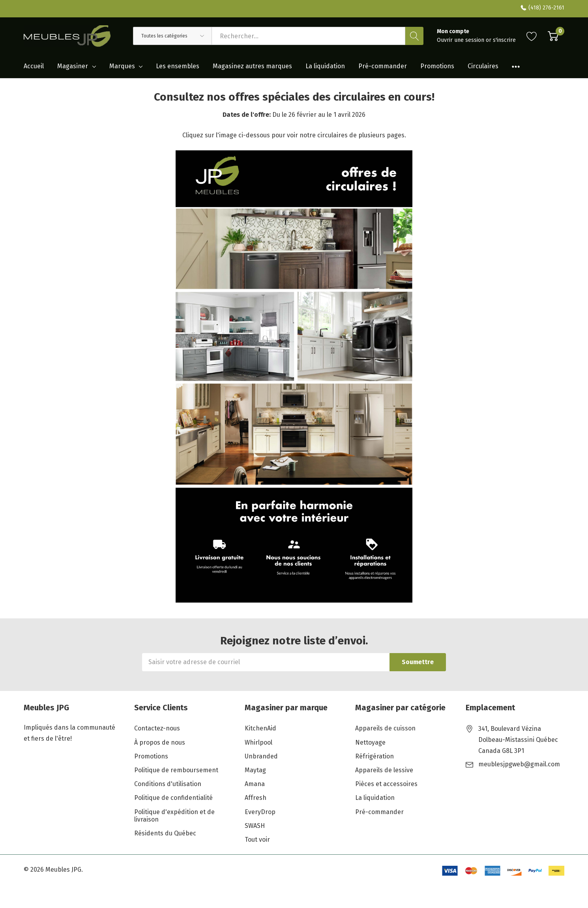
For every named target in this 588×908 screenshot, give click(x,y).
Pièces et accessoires (386, 784)
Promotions (151, 756)
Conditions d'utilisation (168, 784)
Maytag (255, 770)
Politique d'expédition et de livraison (174, 816)
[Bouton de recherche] (414, 36)
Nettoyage (370, 742)
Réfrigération (375, 756)
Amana (255, 784)
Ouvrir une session (461, 40)
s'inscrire (504, 40)
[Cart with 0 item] (553, 36)
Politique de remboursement (176, 770)
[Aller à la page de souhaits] (532, 36)
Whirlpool (258, 742)
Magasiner (73, 66)
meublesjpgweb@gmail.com (519, 764)
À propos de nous (160, 742)
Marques (122, 66)
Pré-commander (379, 812)
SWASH (255, 826)
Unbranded (261, 756)
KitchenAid (260, 728)
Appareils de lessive (384, 770)
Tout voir (257, 840)
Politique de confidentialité (173, 798)
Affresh (256, 798)
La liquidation (375, 798)
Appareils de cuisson (385, 728)
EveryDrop (260, 812)
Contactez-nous (157, 728)
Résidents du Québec (165, 833)
